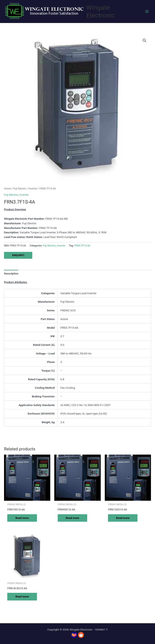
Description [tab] (11, 273)
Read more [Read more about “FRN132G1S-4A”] (123, 518)
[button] (145, 41)
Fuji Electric (20, 189)
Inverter (33, 189)
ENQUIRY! (18, 255)
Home (7, 189)
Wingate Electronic (101, 11)
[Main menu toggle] (147, 11)
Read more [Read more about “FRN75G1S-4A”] (22, 518)
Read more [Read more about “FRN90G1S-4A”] (72, 518)
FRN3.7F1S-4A (82, 246)
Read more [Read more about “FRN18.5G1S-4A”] (22, 596)
